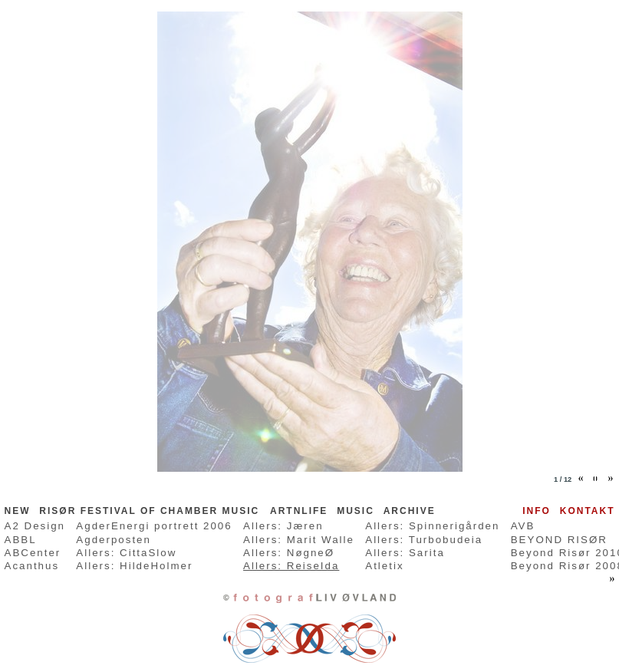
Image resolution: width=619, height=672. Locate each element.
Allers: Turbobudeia (424, 540)
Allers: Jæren (283, 526)
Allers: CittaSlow (126, 553)
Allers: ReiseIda (291, 566)
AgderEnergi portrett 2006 (154, 526)
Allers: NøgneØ (289, 553)
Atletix (384, 566)
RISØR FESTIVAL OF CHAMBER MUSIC (151, 511)
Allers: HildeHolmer (134, 566)
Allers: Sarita (405, 553)
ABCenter (33, 553)
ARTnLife (299, 511)
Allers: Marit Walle (299, 540)
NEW (18, 511)
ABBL (21, 540)
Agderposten (114, 540)
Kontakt (588, 511)
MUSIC (356, 511)
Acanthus (32, 566)
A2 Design (35, 526)
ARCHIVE (410, 511)
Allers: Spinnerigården (432, 526)
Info (537, 511)
